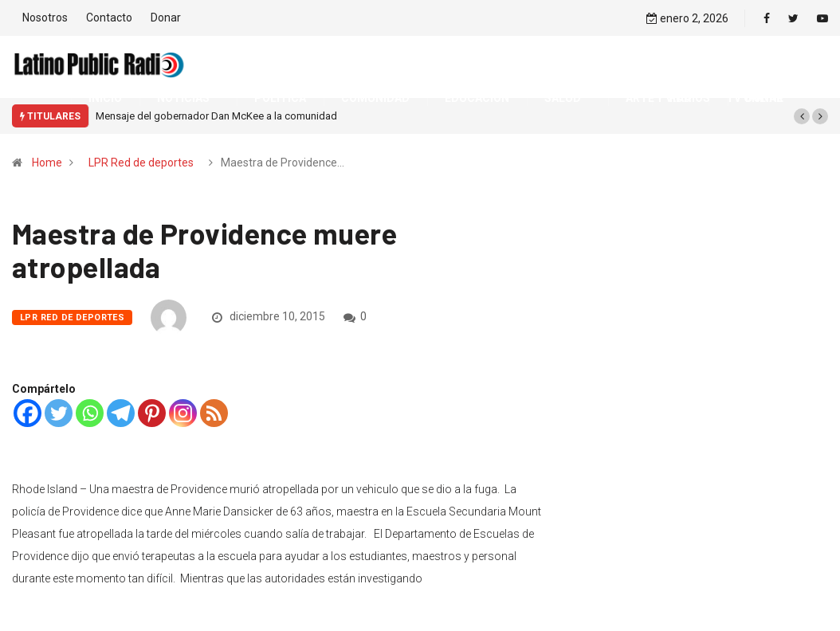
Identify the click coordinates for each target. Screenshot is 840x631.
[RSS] (214, 413)
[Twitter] (59, 413)
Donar (166, 18)
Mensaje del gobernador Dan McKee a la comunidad (216, 116)
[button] (802, 116)
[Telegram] (121, 413)
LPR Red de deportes (141, 163)
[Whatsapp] (90, 413)
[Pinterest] (152, 413)
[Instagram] (183, 413)
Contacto (109, 18)
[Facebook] (27, 413)
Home (47, 163)
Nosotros (45, 18)
